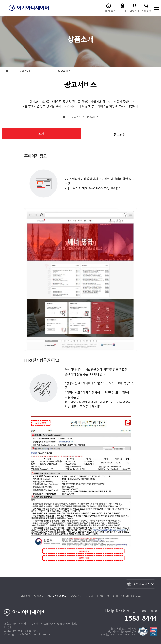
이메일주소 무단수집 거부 (127, 596)
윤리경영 (39, 596)
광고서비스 (93, 117)
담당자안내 (76, 596)
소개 (41, 134)
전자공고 (91, 596)
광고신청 (120, 134)
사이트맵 (104, 596)
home (7, 71)
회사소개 (25, 596)
